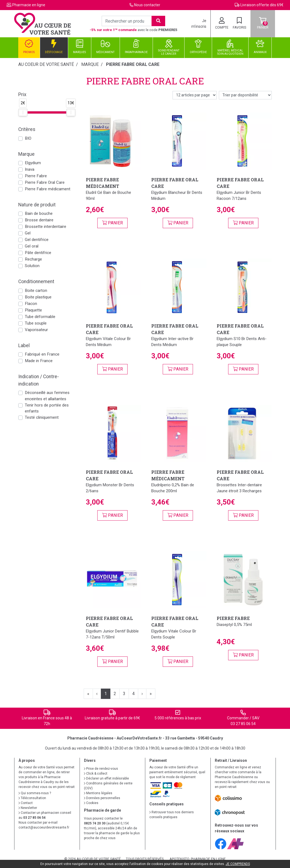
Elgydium (33, 163)
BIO (28, 138)
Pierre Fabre (36, 176)
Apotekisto (198, 859)
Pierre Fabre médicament (48, 189)
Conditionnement (36, 282)
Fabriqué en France (42, 354)
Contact (26, 803)
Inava (30, 169)
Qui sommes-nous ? (35, 793)
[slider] (23, 112)
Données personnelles (102, 798)
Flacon (31, 304)
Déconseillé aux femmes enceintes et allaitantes (47, 396)
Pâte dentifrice (38, 253)
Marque (90, 64)
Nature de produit (37, 205)
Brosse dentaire (39, 220)
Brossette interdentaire (46, 227)
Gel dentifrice (37, 240)
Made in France (39, 361)
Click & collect (96, 774)
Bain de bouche (39, 213)
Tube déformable (40, 317)
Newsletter (28, 808)
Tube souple (36, 323)
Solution (32, 266)
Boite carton (36, 291)
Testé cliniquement (42, 417)
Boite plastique (38, 297)
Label (24, 346)
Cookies (91, 803)
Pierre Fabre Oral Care (45, 182)
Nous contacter (147, 5)
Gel (28, 233)
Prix (22, 94)
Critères (27, 129)
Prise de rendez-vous (101, 769)
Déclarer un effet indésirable (106, 778)
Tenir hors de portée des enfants (47, 408)
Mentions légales (98, 793)
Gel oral (32, 246)
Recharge (33, 259)
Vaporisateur (36, 330)
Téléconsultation (32, 798)
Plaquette (33, 310)
